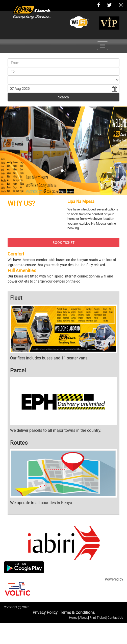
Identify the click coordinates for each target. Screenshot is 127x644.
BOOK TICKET (63, 243)
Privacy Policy (45, 613)
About (83, 618)
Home (73, 618)
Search (63, 97)
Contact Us (115, 618)
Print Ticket (98, 618)
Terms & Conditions (77, 613)
